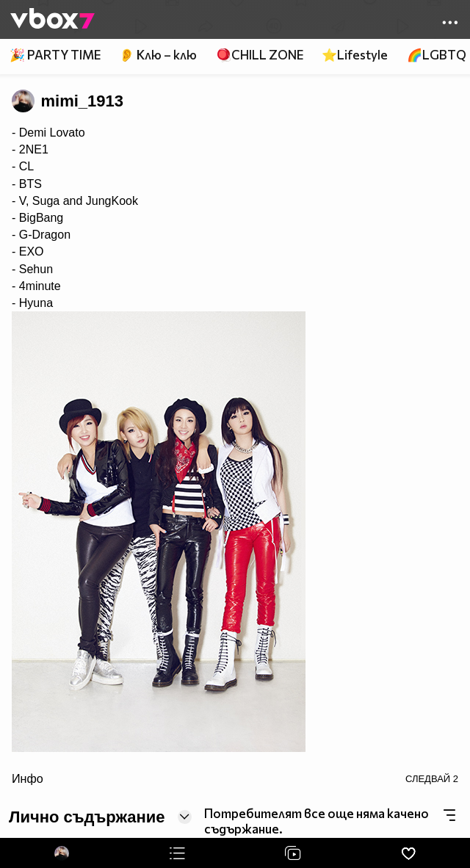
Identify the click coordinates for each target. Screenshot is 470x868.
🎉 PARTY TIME (55, 55)
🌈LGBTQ (437, 55)
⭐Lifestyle (355, 55)
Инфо (28, 778)
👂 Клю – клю (158, 55)
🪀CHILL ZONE (260, 55)
